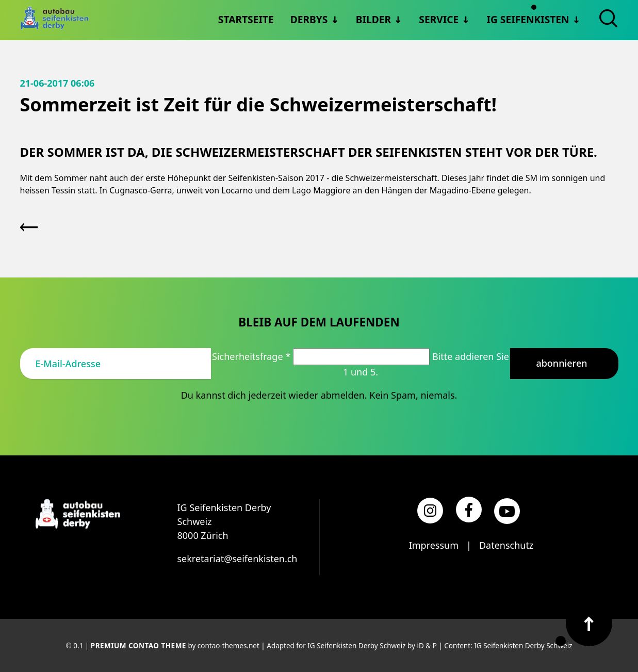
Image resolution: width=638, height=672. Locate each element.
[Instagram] (430, 511)
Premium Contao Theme (138, 646)
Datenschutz (506, 545)
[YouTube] (507, 511)
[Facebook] (469, 510)
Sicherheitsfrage (252, 356)
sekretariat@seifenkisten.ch (238, 559)
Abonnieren (561, 363)
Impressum (434, 545)
